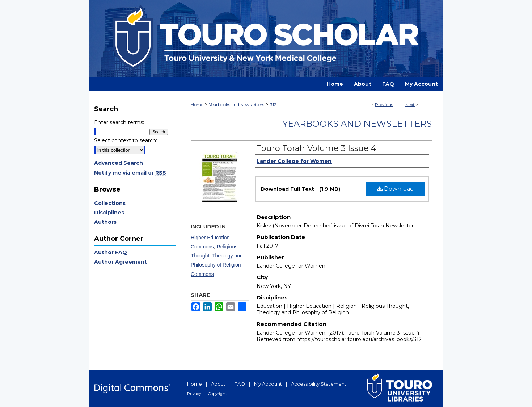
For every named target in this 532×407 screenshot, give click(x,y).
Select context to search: (126, 140)
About (218, 384)
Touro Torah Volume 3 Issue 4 (316, 148)
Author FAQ (111, 252)
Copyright (218, 394)
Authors (105, 222)
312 (273, 104)
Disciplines (109, 213)
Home (197, 104)
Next (410, 104)
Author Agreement (121, 262)
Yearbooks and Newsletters (237, 104)
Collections (110, 203)
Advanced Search (119, 163)
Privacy (194, 394)
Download (396, 189)
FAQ (240, 384)
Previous (384, 104)
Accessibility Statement (319, 384)
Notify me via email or (130, 173)
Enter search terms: (119, 122)
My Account (268, 384)
